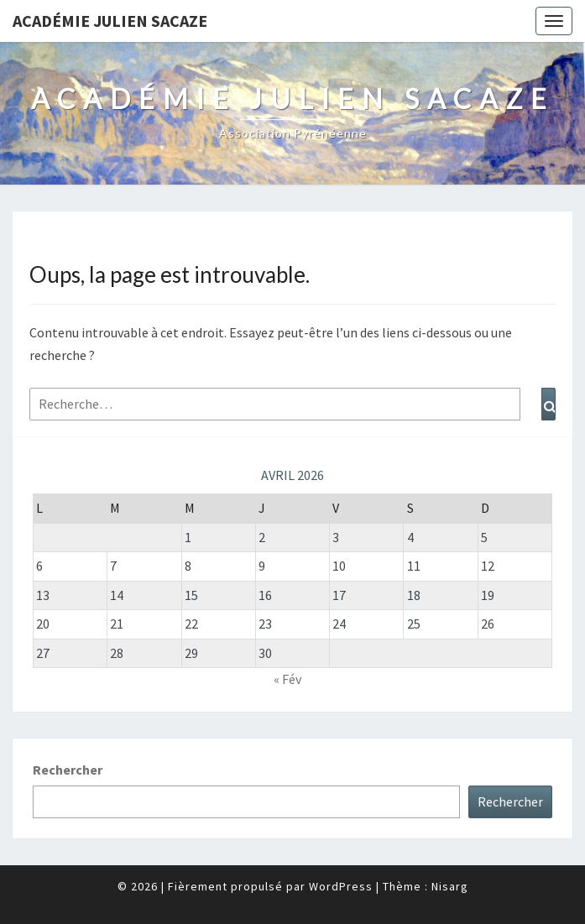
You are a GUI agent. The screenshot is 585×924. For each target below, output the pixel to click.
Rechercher (68, 770)
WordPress (341, 886)
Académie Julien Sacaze (110, 21)
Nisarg (450, 886)
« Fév (287, 679)
